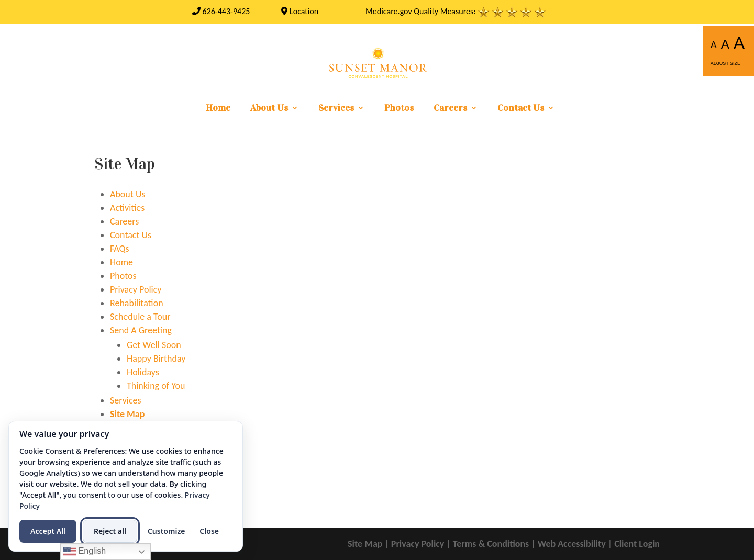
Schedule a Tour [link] (140, 317)
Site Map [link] (127, 414)
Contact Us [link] (521, 109)
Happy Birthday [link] (156, 359)
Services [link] (336, 109)
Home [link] (218, 109)
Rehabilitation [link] (137, 303)
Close (209, 531)
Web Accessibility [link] (572, 544)
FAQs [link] (120, 249)
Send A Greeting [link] (141, 330)
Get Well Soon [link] (154, 345)
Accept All (48, 531)
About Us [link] (269, 109)
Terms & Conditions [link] (491, 544)
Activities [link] (127, 208)
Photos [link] (399, 109)
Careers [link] (450, 109)
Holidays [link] (143, 372)
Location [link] (300, 11)
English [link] (85, 552)
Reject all (110, 531)
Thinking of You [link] (156, 386)
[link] (221, 11)
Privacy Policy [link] (136, 289)
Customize (166, 531)
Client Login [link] (637, 544)
